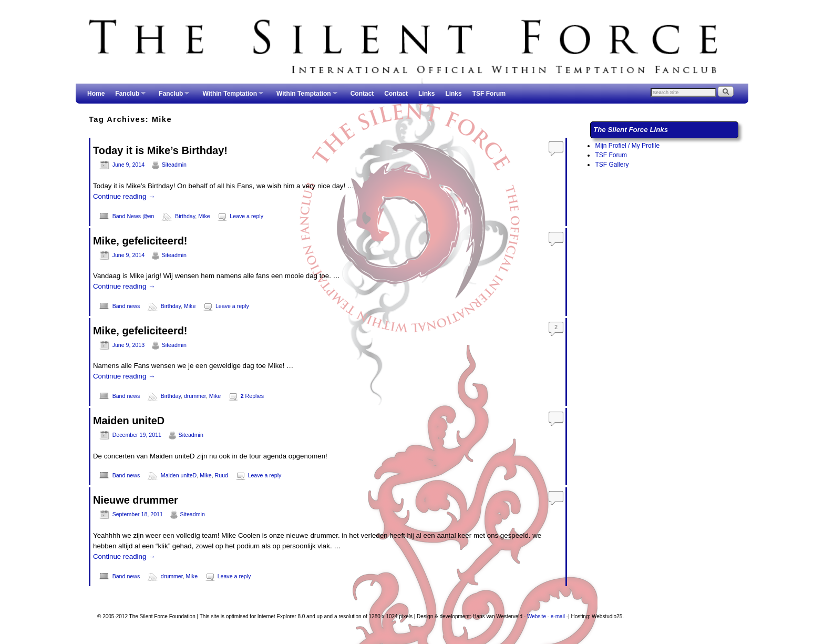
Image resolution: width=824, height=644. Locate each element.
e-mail (558, 616)
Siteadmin (174, 165)
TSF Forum (489, 94)
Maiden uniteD (129, 421)
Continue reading (124, 196)
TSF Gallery (612, 165)
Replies (252, 396)
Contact (362, 94)
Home (96, 94)
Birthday (185, 216)
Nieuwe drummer (136, 500)
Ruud (222, 475)
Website (537, 616)
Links (426, 94)
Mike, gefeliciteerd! (140, 241)
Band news (126, 306)
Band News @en (133, 216)
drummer (195, 396)
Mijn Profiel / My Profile (627, 146)
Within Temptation (230, 97)
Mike (204, 216)
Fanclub (128, 97)
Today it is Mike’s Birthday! (160, 150)
